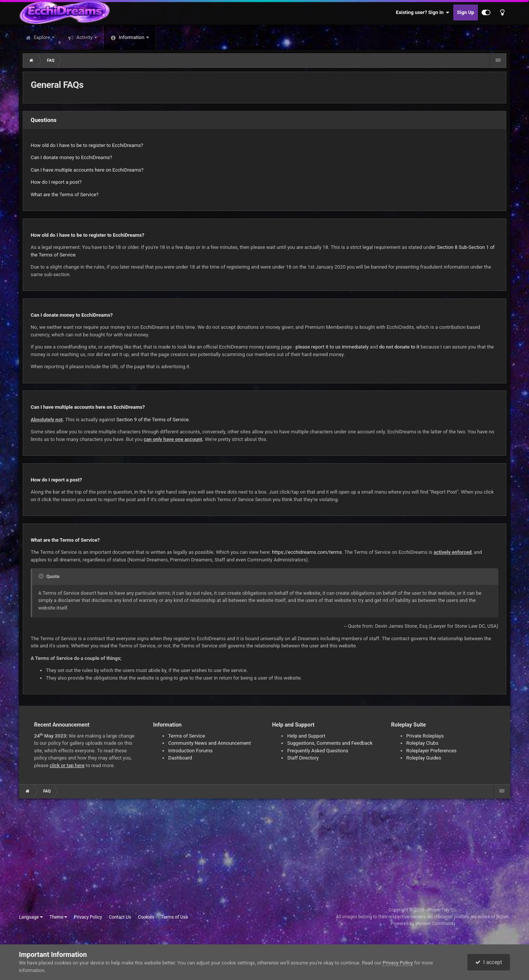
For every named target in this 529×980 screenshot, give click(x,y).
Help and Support (306, 736)
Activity (84, 37)
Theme (58, 917)
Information (131, 37)
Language (31, 917)
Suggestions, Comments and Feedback (330, 743)
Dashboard (180, 758)
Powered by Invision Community (423, 924)
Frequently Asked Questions (318, 751)
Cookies (146, 917)
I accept (488, 962)
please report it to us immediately (332, 347)
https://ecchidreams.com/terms (307, 552)
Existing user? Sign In (423, 13)
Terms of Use (174, 917)
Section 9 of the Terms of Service (152, 420)
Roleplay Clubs (422, 743)
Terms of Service (186, 736)
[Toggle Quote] (42, 576)
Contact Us (120, 917)
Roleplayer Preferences (431, 751)
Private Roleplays (425, 736)
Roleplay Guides (424, 758)
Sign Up (466, 12)
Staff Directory (303, 758)
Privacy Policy (88, 917)
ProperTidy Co (442, 910)
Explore (42, 37)
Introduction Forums (190, 751)
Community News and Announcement (210, 743)
